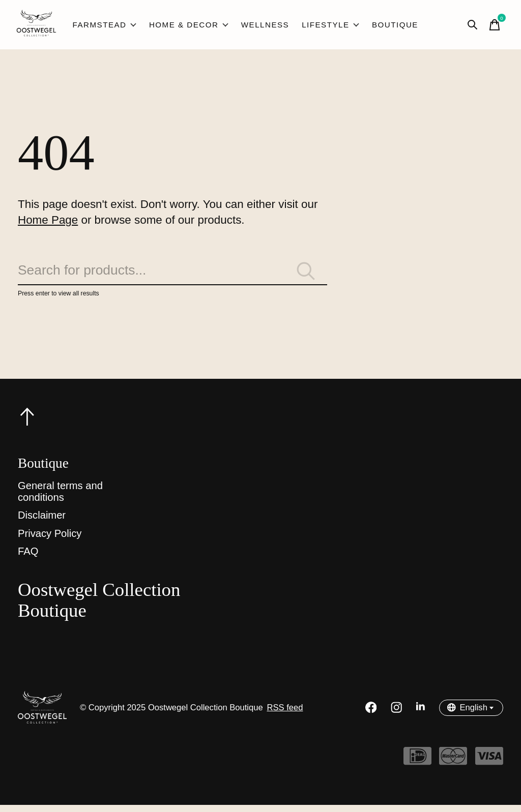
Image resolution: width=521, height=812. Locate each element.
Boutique (385, 26)
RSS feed (285, 715)
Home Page (48, 223)
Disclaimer (42, 523)
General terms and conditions (60, 499)
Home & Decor (187, 26)
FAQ (28, 559)
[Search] (172, 277)
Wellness (260, 26)
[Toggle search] (471, 26)
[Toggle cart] (493, 26)
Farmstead (106, 26)
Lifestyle (323, 26)
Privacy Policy (50, 541)
